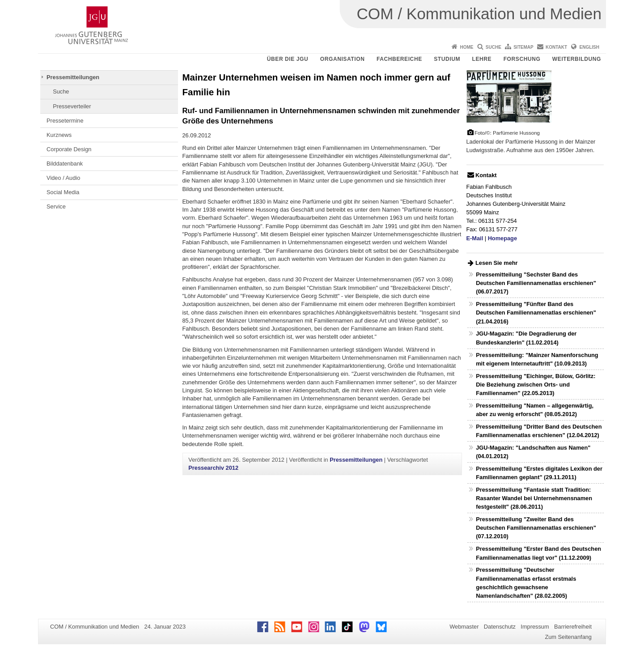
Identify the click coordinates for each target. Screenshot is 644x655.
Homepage (502, 238)
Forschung (522, 59)
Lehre (482, 59)
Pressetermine (65, 121)
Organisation (343, 59)
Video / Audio (63, 178)
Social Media (63, 192)
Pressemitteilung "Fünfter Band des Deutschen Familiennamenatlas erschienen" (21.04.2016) (536, 313)
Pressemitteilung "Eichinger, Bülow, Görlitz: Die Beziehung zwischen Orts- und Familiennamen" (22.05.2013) (536, 385)
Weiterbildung (577, 59)
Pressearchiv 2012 (213, 468)
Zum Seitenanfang (568, 637)
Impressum (535, 627)
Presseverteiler (72, 106)
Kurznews (59, 135)
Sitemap (523, 47)
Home (466, 47)
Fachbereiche (399, 59)
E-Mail (475, 238)
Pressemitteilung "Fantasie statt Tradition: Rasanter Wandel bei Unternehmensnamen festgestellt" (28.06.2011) (534, 498)
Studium (447, 59)
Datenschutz (500, 627)
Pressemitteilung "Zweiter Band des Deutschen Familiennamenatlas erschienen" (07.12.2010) (536, 528)
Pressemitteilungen (73, 77)
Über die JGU (288, 59)
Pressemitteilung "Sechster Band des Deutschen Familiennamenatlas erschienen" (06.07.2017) (536, 283)
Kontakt (556, 47)
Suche (494, 47)
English (589, 47)
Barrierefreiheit (573, 627)
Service (56, 206)
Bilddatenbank (65, 164)
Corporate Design (69, 149)
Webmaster (464, 627)
